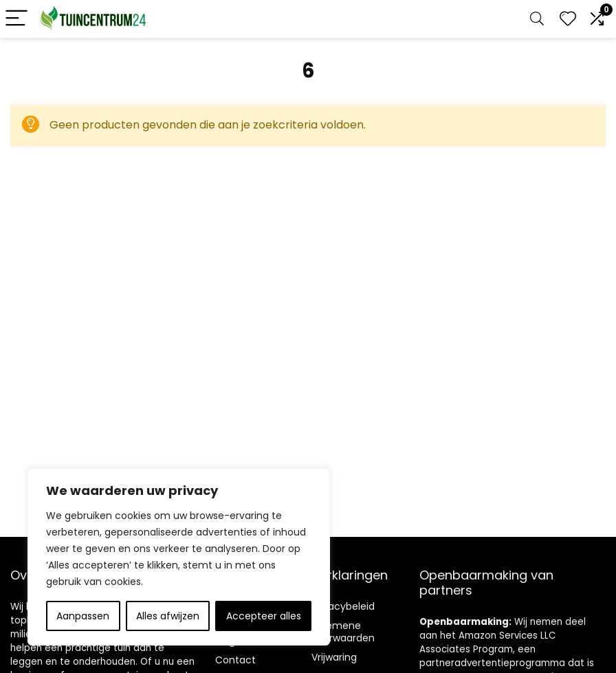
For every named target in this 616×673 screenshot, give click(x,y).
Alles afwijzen (168, 616)
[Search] (537, 19)
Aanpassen (83, 616)
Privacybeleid (343, 606)
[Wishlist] (568, 19)
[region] (179, 557)
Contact (235, 660)
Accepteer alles (264, 616)
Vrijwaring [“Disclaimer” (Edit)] (334, 657)
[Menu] (16, 19)
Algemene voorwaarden (343, 632)
